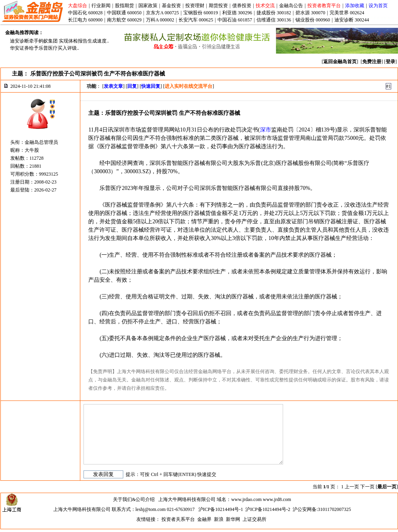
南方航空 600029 (124, 20)
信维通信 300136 (274, 20)
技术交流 (265, 6)
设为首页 (378, 6)
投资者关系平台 (178, 519)
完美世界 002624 (347, 13)
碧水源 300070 (310, 13)
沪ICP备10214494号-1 (221, 509)
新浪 (219, 519)
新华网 (233, 519)
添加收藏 (355, 6)
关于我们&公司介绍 (134, 499)
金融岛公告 (291, 6)
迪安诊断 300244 (352, 20)
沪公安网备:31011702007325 (322, 509)
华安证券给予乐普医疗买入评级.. (45, 48)
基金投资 (171, 6)
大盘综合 (78, 6)
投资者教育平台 (324, 6)
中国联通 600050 (124, 13)
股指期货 (124, 6)
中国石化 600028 (85, 13)
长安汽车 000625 (196, 20)
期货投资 (218, 6)
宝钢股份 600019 (201, 13)
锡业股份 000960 (313, 20)
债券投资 (242, 6)
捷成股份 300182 (274, 13)
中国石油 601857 (235, 20)
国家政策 (148, 6)
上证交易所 (254, 519)
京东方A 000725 (162, 13)
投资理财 (195, 6)
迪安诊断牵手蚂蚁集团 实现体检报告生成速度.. (59, 41)
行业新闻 (101, 6)
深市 (266, 130)
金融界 (204, 519)
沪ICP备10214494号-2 (268, 509)
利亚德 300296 (237, 13)
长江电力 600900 (85, 20)
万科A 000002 (160, 20)
